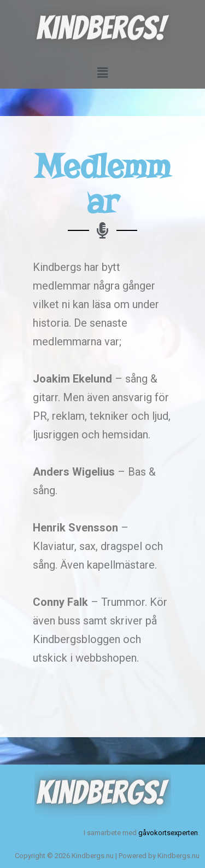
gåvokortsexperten (168, 833)
